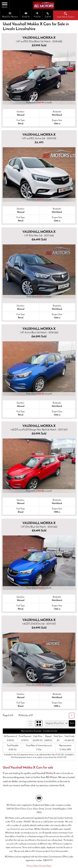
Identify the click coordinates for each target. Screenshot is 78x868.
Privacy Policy (33, 866)
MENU (5, 5)
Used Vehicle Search (66, 15)
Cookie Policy (46, 866)
